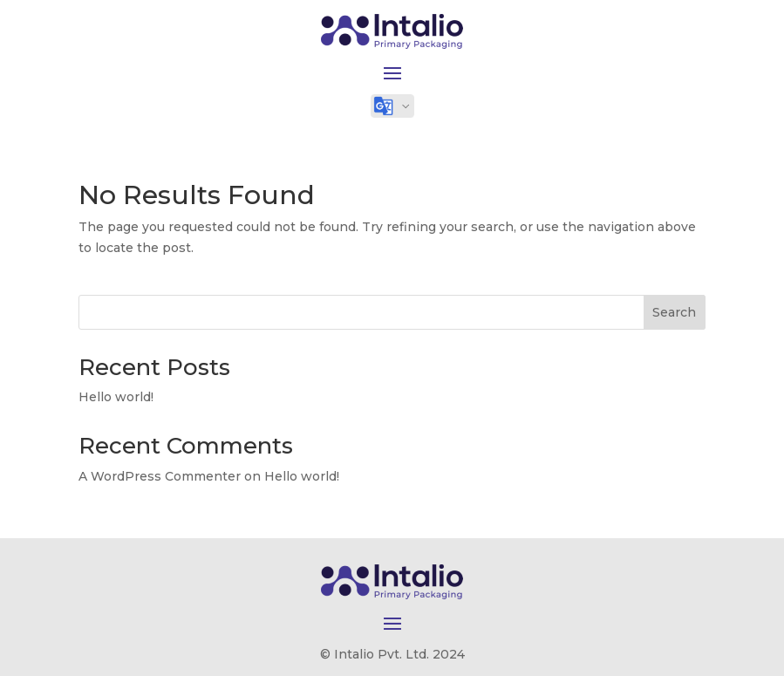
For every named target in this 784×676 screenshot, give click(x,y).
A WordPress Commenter (160, 476)
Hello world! (116, 397)
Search (674, 312)
